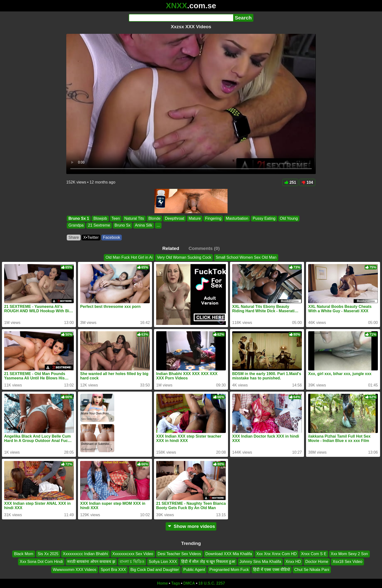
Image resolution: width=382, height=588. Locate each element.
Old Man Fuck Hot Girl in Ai (129, 257)
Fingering (213, 218)
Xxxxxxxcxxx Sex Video (133, 554)
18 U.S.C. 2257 (212, 583)
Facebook (112, 237)
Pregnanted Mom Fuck (229, 570)
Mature (195, 218)
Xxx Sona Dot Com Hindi (41, 562)
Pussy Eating (264, 218)
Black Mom (24, 554)
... (158, 225)
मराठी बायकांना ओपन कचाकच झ (91, 562)
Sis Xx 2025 (48, 554)
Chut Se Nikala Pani (312, 570)
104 (307, 182)
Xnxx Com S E (314, 554)
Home (162, 583)
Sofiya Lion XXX (163, 562)
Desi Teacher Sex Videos (179, 554)
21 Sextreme (99, 225)
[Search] (181, 18)
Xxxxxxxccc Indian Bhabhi (85, 554)
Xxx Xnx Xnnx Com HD (276, 554)
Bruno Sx (123, 225)
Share (74, 237)
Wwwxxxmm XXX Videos (75, 570)
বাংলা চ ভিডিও (132, 562)
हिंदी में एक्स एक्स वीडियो (272, 570)
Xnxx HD (293, 562)
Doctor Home (317, 562)
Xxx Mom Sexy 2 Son (349, 554)
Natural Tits (134, 218)
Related (171, 248)
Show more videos (191, 526)
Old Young (289, 218)
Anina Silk (144, 225)
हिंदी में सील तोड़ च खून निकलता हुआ (208, 562)
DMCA (189, 583)
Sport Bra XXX (113, 570)
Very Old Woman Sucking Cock (184, 257)
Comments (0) (204, 248)
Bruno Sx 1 (79, 218)
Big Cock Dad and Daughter (155, 570)
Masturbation (237, 218)
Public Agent (194, 570)
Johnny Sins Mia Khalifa (260, 562)
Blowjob (100, 218)
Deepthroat (175, 218)
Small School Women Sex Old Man (246, 257)
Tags (176, 583)
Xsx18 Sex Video (347, 562)
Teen (116, 218)
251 (290, 182)
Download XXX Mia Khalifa (229, 554)
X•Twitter (91, 237)
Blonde (154, 218)
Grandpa (76, 225)
